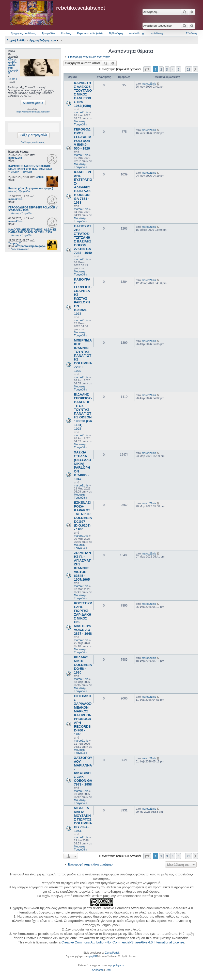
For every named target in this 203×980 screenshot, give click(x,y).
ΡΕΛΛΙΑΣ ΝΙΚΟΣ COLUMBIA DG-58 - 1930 (83, 665)
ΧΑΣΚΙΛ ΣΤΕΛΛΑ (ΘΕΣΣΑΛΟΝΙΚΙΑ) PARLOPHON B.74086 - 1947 (83, 466)
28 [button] (189, 69)
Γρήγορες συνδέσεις (23, 33)
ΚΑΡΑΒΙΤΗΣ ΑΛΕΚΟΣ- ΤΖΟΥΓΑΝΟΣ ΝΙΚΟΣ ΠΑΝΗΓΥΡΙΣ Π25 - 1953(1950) (83, 94)
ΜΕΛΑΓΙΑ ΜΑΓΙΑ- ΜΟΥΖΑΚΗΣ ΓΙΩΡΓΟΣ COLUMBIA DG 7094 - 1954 (83, 819)
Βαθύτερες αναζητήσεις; (33, 142)
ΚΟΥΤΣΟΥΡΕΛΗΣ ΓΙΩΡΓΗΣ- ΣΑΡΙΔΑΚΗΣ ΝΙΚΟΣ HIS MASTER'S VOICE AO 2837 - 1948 (83, 618)
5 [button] (178, 69)
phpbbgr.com (118, 965)
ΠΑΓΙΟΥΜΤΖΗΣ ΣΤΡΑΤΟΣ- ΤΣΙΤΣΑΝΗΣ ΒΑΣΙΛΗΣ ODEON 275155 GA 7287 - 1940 (83, 239)
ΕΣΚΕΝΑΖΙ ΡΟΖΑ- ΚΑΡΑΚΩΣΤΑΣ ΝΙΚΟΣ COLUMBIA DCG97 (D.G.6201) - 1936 (83, 516)
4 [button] (173, 69)
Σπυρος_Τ (14, 243)
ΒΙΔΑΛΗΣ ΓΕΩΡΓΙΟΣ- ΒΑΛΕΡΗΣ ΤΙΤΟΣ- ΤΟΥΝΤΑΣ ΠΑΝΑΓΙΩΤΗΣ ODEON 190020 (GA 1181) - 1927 (83, 412)
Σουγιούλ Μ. (13, 72)
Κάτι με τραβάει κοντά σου (13, 64)
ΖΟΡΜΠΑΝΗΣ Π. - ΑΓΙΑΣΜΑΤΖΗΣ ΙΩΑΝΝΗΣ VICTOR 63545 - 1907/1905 (82, 566)
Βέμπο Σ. (13, 79)
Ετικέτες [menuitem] (66, 33)
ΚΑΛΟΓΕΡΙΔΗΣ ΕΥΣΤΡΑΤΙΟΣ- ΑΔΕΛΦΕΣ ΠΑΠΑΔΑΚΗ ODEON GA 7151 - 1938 (83, 187)
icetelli (40, 177)
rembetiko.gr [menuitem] (137, 33)
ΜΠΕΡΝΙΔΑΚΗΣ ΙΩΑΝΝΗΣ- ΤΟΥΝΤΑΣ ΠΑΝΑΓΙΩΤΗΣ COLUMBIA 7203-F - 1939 (83, 356)
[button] (147, 69)
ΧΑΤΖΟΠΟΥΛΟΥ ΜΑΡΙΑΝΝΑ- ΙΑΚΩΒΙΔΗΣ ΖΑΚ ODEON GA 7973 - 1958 (83, 771)
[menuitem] (98, 970)
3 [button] (167, 69)
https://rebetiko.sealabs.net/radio (33, 112)
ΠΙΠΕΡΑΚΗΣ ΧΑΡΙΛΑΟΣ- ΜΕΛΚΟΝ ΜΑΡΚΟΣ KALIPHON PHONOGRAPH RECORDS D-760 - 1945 (83, 715)
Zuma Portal (112, 953)
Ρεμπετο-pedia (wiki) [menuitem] (90, 33)
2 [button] (161, 69)
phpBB (93, 956)
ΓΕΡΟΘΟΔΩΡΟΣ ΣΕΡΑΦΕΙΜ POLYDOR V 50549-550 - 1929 (83, 139)
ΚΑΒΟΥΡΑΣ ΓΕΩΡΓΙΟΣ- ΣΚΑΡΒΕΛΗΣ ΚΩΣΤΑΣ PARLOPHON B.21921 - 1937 (83, 297)
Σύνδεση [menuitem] (191, 33)
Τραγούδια (48, 33)
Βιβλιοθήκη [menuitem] (116, 33)
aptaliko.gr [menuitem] (157, 33)
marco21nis (15, 158)
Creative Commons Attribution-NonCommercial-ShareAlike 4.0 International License (123, 942)
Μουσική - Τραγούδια (81, 123)
